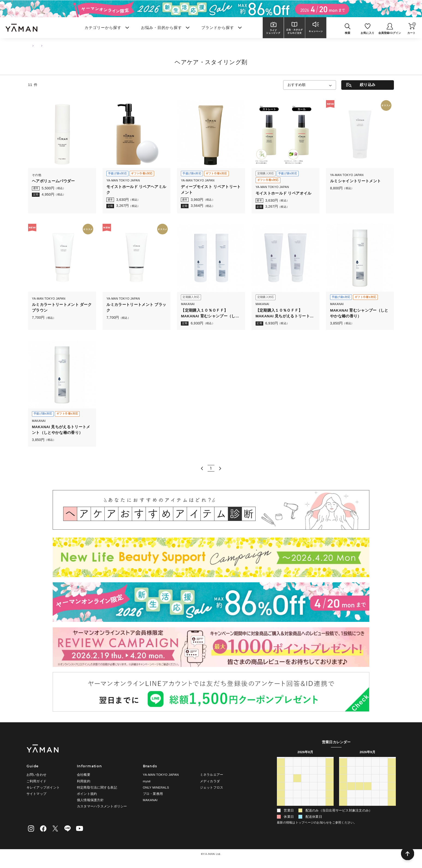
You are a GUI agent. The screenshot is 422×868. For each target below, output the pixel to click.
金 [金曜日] (321, 761)
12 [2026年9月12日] (392, 777)
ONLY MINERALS (156, 787)
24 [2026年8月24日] (289, 801)
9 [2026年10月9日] (384, 809)
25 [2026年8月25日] (297, 801)
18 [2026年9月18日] (384, 785)
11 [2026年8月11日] (297, 785)
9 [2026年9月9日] (368, 777)
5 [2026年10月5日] (351, 809)
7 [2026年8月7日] (321, 777)
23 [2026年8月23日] (281, 801)
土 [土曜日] (330, 761)
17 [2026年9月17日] (375, 785)
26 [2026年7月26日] (281, 769)
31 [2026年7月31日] (321, 769)
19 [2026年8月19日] (305, 793)
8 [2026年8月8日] (330, 777)
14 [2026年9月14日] (351, 785)
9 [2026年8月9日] (281, 785)
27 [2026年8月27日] (313, 801)
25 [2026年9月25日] (384, 793)
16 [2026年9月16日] (367, 785)
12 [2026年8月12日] (305, 785)
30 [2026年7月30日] (313, 769)
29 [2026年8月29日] (330, 801)
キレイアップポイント (43, 787)
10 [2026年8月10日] (289, 785)
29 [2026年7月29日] (305, 769)
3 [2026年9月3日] (314, 809)
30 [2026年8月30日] (281, 809)
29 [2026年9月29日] (359, 801)
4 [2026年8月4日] (297, 777)
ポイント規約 (87, 794)
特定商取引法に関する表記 (97, 787)
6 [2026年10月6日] (359, 809)
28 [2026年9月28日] (351, 801)
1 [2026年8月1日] (330, 769)
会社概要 (84, 775)
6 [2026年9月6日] (343, 777)
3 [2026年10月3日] (392, 801)
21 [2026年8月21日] (321, 793)
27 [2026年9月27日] (343, 801)
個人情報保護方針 (90, 800)
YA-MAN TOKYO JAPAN (161, 775)
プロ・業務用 (153, 794)
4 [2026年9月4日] (321, 809)
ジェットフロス (212, 787)
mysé (147, 781)
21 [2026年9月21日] (351, 793)
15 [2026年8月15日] (330, 785)
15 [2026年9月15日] (359, 785)
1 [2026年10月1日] (375, 801)
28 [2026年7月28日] (297, 769)
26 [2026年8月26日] (305, 801)
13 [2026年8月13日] (313, 785)
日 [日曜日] (281, 761)
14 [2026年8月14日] (321, 785)
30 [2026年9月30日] (367, 801)
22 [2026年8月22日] (330, 793)
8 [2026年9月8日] (359, 777)
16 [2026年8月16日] (281, 793)
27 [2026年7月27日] (289, 769)
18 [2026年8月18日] (297, 793)
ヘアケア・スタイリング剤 (79, 45)
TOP (31, 45)
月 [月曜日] (289, 761)
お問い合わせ (36, 775)
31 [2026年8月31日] (289, 809)
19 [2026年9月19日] (392, 785)
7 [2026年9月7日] (351, 777)
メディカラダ (210, 781)
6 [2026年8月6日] (314, 777)
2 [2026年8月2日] (281, 777)
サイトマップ (36, 794)
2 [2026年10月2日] (384, 801)
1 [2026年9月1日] (297, 809)
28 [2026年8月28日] (321, 801)
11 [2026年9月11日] (384, 777)
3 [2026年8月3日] (289, 777)
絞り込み (368, 85)
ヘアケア (48, 45)
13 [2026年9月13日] (343, 785)
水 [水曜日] (305, 761)
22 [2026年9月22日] (359, 793)
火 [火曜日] (297, 761)
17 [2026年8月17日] (289, 793)
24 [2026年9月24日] (375, 793)
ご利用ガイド (36, 781)
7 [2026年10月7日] (368, 809)
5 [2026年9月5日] (330, 809)
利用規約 (84, 781)
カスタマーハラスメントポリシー (102, 806)
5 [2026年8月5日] (305, 777)
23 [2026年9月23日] (367, 793)
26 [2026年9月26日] (392, 793)
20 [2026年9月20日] (343, 793)
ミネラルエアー (212, 775)
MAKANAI (150, 800)
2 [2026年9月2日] (305, 809)
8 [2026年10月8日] (375, 809)
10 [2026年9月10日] (375, 777)
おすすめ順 (297, 85)
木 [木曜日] (313, 761)
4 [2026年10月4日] (343, 809)
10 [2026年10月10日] (392, 809)
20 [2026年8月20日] (313, 793)
